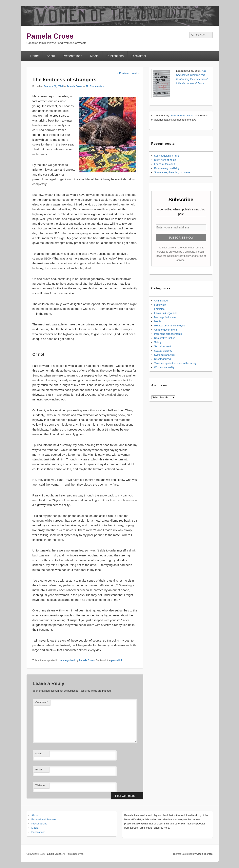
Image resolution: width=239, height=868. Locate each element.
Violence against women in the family (175, 363)
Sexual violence (163, 351)
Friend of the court (165, 164)
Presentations (72, 56)
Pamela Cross (50, 36)
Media (94, 56)
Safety (158, 342)
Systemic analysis (164, 355)
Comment (42, 702)
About (51, 56)
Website (40, 785)
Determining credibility (167, 168)
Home (35, 56)
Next (136, 73)
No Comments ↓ (95, 86)
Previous (123, 73)
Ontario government (166, 330)
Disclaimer (139, 56)
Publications (115, 56)
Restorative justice (165, 338)
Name (39, 753)
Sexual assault (163, 346)
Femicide (159, 309)
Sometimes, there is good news (172, 172)
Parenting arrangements (168, 334)
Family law (160, 305)
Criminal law (161, 301)
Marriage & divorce (165, 317)
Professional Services (44, 819)
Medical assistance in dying (170, 326)
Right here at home (165, 160)
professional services (182, 116)
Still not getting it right (167, 156)
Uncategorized (67, 660)
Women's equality (164, 367)
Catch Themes (204, 854)
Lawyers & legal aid (165, 313)
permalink (117, 660)
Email (39, 770)
